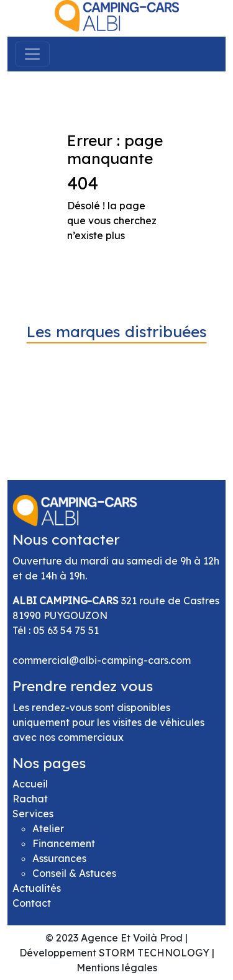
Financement (64, 843)
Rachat (30, 799)
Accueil (30, 784)
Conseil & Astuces (74, 873)
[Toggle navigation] (32, 54)
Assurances (59, 858)
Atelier (48, 828)
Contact (32, 903)
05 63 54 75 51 (66, 630)
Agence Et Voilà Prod (132, 938)
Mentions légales (117, 968)
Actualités (37, 888)
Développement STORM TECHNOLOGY (114, 953)
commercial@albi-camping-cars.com (102, 660)
